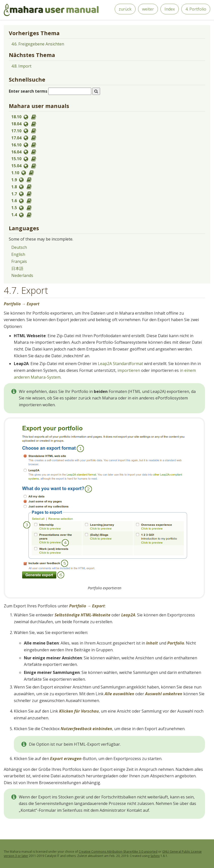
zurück (125, 9)
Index (170, 9)
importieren (129, 370)
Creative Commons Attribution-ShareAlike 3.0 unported (118, 852)
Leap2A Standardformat (120, 364)
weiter (148, 9)
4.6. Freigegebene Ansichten (38, 44)
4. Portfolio (196, 9)
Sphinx (155, 856)
